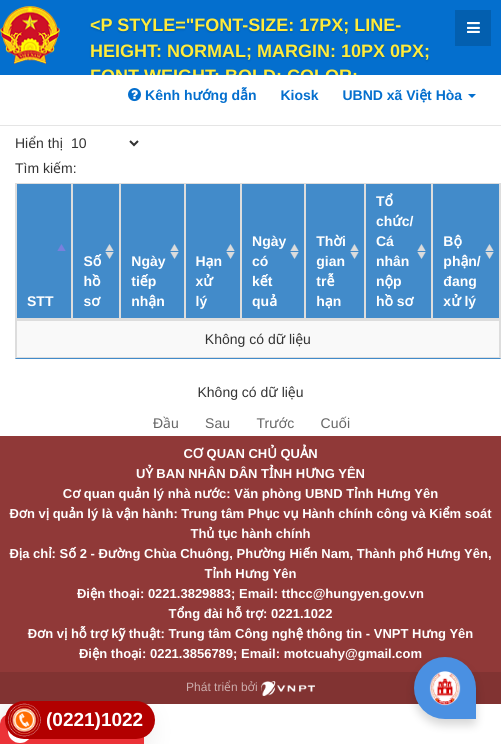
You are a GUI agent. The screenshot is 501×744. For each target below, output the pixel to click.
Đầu (166, 423)
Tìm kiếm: (161, 168)
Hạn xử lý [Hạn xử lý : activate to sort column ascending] (209, 281)
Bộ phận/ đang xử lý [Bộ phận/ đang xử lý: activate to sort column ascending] (461, 271)
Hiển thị (78, 143)
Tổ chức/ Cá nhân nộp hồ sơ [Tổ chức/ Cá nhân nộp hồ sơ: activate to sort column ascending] (394, 251)
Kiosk (299, 95)
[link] (80, 720)
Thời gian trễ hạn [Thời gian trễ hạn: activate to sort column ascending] (331, 271)
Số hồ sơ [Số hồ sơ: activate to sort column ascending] (92, 281)
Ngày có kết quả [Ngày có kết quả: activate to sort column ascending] (269, 271)
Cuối (335, 423)
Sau (217, 423)
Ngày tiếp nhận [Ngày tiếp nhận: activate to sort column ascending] (148, 281)
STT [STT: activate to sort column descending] (40, 301)
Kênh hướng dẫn (192, 95)
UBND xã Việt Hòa (409, 95)
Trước (275, 423)
